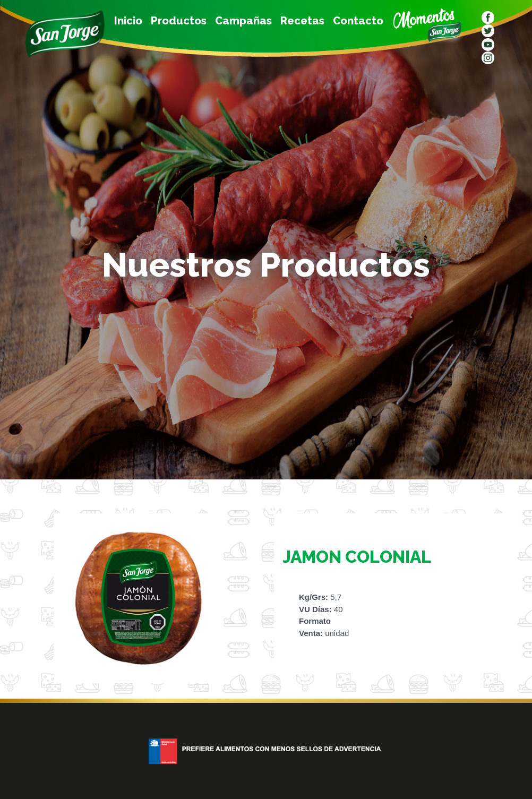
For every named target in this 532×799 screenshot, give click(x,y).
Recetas (302, 21)
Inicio (128, 21)
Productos (179, 21)
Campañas (243, 21)
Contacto (358, 21)
